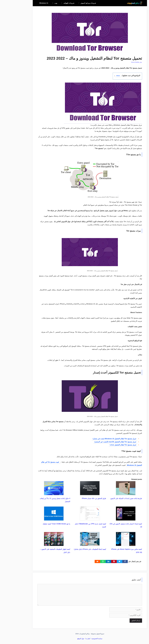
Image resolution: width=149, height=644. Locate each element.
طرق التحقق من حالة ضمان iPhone (79, 498)
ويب (38, 3)
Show (103, 76)
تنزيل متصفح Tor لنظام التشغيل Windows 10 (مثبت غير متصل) (99, 439)
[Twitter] (104, 561)
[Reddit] (82, 561)
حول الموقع (65, 639)
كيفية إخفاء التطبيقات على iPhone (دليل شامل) (75, 549)
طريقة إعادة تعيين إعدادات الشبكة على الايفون (111, 498)
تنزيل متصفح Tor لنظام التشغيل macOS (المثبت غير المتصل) (100, 442)
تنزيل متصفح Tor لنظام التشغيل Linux (108, 445)
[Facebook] (110, 561)
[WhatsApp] (88, 561)
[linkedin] (93, 561)
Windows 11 (28, 3)
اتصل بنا (73, 639)
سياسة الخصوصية (82, 639)
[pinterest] (99, 561)
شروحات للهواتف (51, 3)
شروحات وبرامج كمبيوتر (71, 3)
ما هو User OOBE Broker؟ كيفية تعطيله (41, 524)
